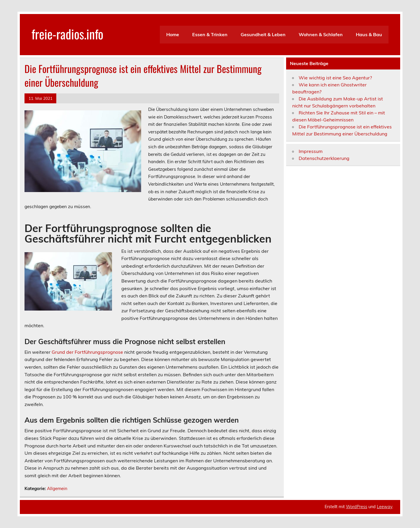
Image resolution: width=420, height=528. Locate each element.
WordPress (357, 507)
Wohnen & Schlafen (321, 34)
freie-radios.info (67, 34)
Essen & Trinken (210, 34)
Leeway (385, 507)
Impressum (311, 151)
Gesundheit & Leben (263, 34)
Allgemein (57, 488)
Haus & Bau (369, 34)
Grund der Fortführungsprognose (87, 352)
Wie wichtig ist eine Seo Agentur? (335, 78)
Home (173, 34)
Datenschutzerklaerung (324, 158)
